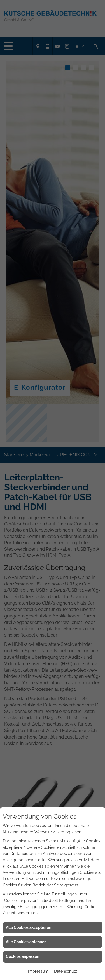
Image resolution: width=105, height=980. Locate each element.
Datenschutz (66, 971)
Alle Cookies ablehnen (26, 942)
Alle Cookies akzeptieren (29, 927)
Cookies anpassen (23, 956)
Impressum (38, 971)
